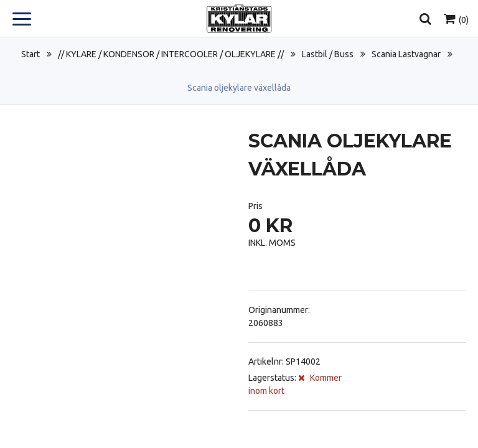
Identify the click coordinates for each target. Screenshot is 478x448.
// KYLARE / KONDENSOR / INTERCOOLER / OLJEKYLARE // (171, 54)
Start (30, 54)
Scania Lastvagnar (406, 54)
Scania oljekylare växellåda (239, 88)
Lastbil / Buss (328, 54)
